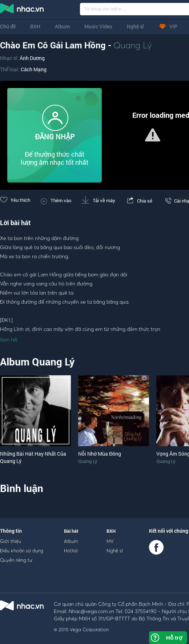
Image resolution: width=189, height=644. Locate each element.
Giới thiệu (11, 541)
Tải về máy (98, 200)
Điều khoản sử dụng (22, 551)
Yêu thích (15, 200)
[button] (153, 135)
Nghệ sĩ (135, 26)
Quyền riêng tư (16, 560)
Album (62, 26)
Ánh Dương (32, 58)
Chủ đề (8, 26)
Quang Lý (133, 45)
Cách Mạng (34, 69)
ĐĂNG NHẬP (55, 137)
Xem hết (9, 340)
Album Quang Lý (37, 362)
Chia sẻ (139, 201)
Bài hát (71, 531)
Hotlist (71, 551)
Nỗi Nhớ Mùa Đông (100, 454)
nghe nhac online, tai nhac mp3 (22, 10)
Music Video (98, 26)
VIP (168, 26)
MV (110, 541)
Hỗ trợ (174, 638)
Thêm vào (56, 200)
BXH (35, 26)
